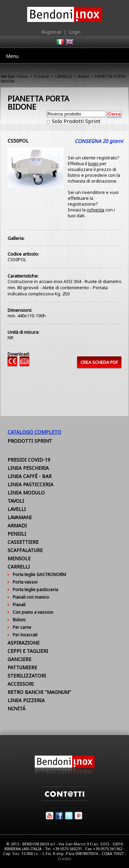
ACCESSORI (21, 684)
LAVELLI (17, 509)
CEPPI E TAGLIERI (28, 651)
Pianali (19, 605)
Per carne (22, 627)
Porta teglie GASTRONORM (39, 574)
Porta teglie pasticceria (35, 590)
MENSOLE (19, 558)
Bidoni (84, 76)
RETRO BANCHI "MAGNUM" (39, 692)
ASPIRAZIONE (24, 643)
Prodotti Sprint (30, 441)
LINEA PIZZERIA (26, 700)
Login (75, 32)
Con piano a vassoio (33, 612)
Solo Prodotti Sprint (76, 121)
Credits (64, 859)
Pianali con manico (31, 597)
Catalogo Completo (34, 432)
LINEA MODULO (26, 493)
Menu (12, 56)
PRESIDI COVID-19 (29, 460)
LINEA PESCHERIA (28, 468)
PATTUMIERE (22, 667)
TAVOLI (16, 501)
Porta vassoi (25, 582)
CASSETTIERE (23, 542)
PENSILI (17, 534)
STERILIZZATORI (27, 676)
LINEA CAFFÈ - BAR (30, 476)
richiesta (95, 210)
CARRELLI (63, 76)
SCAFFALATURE (25, 550)
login (93, 163)
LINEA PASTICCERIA (30, 484)
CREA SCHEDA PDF (99, 362)
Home (23, 76)
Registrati (51, 32)
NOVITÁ (17, 708)
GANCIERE (19, 659)
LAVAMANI (20, 517)
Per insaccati (25, 635)
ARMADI (17, 525)
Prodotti (42, 76)
